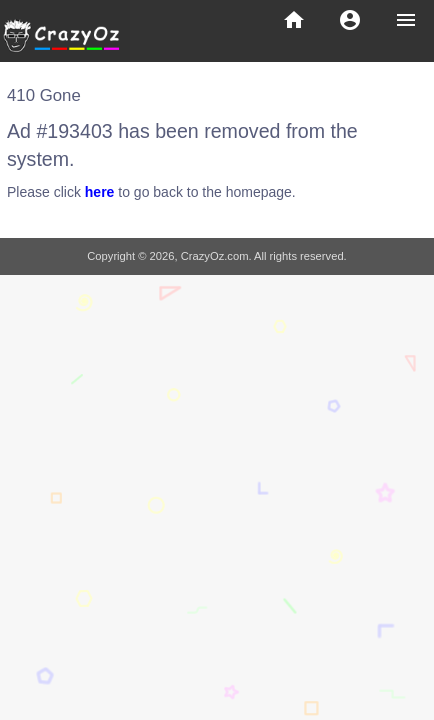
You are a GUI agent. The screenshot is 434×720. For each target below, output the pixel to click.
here (100, 192)
